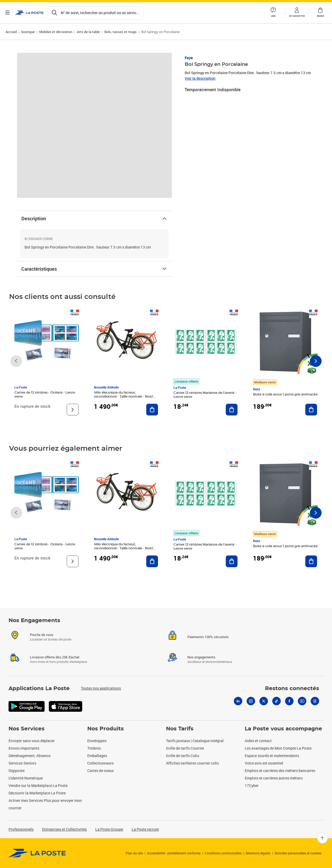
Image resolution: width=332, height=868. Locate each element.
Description (94, 218)
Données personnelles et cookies (298, 853)
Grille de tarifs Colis (183, 756)
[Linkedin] (238, 707)
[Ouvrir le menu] (7, 13)
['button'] (29, 13)
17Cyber (252, 785)
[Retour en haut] (322, 838)
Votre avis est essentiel (264, 763)
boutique (28, 32)
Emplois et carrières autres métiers (274, 778)
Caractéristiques (94, 269)
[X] (264, 707)
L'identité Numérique (26, 778)
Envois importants (24, 748)
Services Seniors (22, 763)
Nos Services (27, 729)
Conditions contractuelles (223, 853)
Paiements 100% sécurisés (208, 643)
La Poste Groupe (109, 829)
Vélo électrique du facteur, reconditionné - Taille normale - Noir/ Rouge (123, 397)
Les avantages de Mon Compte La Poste (278, 748)
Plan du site (134, 853)
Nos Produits (106, 729)
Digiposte (17, 771)
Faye (189, 58)
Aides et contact (258, 741)
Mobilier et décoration (56, 32)
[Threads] (315, 707)
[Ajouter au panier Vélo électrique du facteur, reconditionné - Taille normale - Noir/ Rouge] (152, 410)
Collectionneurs (100, 763)
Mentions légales (258, 853)
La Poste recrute (145, 829)
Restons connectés (292, 695)
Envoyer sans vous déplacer (32, 741)
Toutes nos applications (101, 695)
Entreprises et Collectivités (64, 829)
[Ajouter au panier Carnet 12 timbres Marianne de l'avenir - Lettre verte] (232, 410)
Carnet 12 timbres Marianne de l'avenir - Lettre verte (205, 395)
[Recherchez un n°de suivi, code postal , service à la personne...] (96, 13)
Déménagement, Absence (29, 756)
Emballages (97, 756)
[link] (37, 853)
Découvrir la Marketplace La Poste (37, 793)
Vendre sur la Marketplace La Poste (38, 785)
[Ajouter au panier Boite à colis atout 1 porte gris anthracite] (311, 410)
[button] (297, 13)
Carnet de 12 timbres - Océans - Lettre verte (45, 395)
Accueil (11, 32)
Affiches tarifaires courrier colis (192, 763)
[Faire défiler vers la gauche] (16, 361)
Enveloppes (97, 741)
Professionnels (21, 829)
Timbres (94, 748)
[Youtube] (302, 707)
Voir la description (200, 78)
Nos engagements (201, 663)
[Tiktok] (276, 707)
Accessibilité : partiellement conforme (174, 853)
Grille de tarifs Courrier (185, 748)
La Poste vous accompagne (283, 729)
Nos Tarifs (180, 729)
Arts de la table (88, 32)
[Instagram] (251, 707)
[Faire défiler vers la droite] (316, 361)
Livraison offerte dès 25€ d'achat (55, 663)
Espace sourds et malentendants (272, 756)
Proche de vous (42, 641)
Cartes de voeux (100, 771)
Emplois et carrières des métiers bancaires (280, 771)
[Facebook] (289, 707)
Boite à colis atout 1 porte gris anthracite (285, 394)
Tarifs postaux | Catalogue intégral (195, 741)
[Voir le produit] (73, 410)
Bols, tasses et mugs (120, 32)
